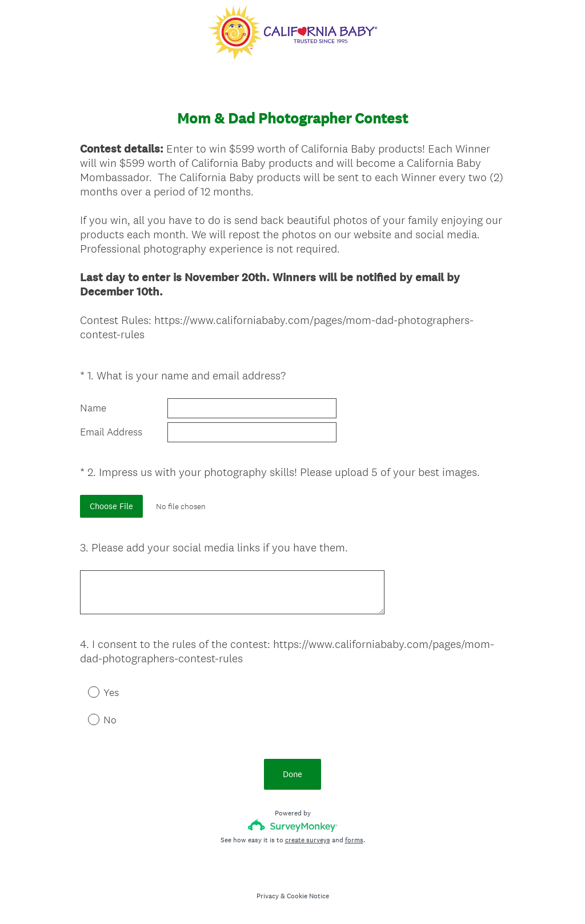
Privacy (268, 896)
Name (93, 408)
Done (292, 774)
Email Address (111, 432)
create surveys (308, 840)
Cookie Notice (308, 896)
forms (354, 840)
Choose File (111, 506)
